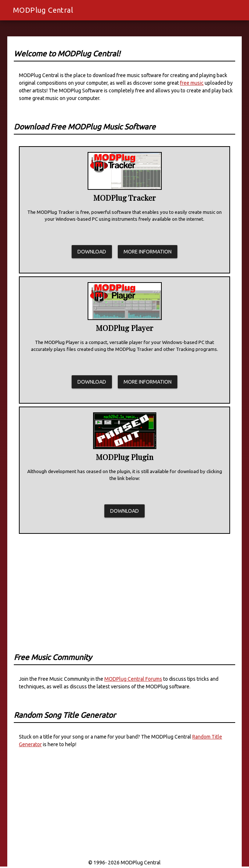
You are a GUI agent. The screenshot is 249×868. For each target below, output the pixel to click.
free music (192, 83)
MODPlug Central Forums (133, 679)
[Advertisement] (124, 588)
